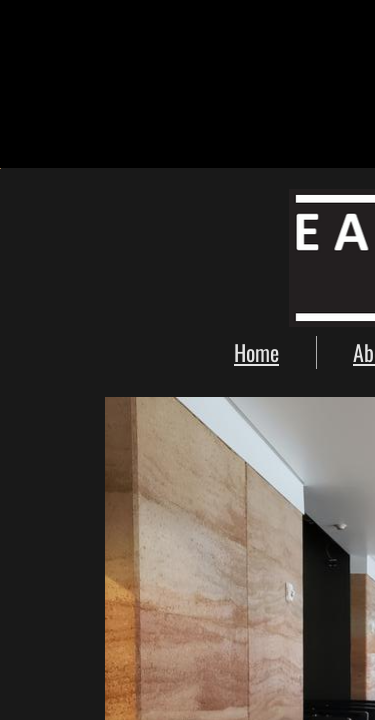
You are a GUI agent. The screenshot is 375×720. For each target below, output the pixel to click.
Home (256, 352)
